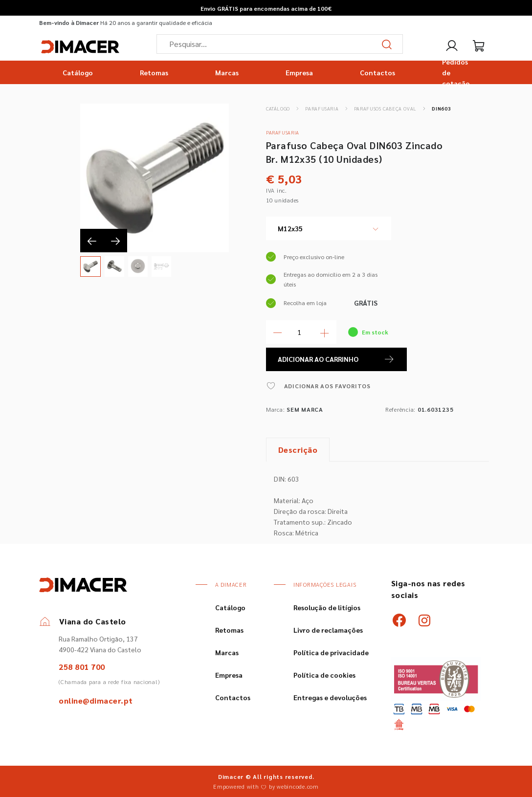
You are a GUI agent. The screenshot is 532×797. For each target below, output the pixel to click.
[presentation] (92, 241)
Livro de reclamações (328, 630)
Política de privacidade (331, 652)
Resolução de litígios (327, 607)
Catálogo (78, 72)
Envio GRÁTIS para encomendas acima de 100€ (266, 8)
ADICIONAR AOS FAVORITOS (318, 386)
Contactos (377, 72)
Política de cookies (324, 675)
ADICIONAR (336, 359)
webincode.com (298, 786)
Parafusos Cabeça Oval (385, 108)
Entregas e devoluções (330, 697)
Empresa (299, 72)
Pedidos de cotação (456, 72)
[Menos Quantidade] (278, 332)
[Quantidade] (301, 332)
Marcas (227, 72)
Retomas (154, 72)
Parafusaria (322, 108)
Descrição (298, 450)
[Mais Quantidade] (325, 332)
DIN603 (441, 108)
